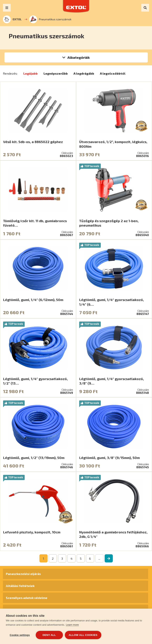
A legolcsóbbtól (113, 73)
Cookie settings (20, 635)
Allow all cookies (83, 635)
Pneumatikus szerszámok (50, 19)
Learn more (72, 625)
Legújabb (30, 73)
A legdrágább (84, 73)
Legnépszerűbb (56, 73)
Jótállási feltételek (20, 586)
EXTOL (12, 19)
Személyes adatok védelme (27, 598)
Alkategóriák (79, 57)
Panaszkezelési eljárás (23, 574)
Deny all (49, 635)
